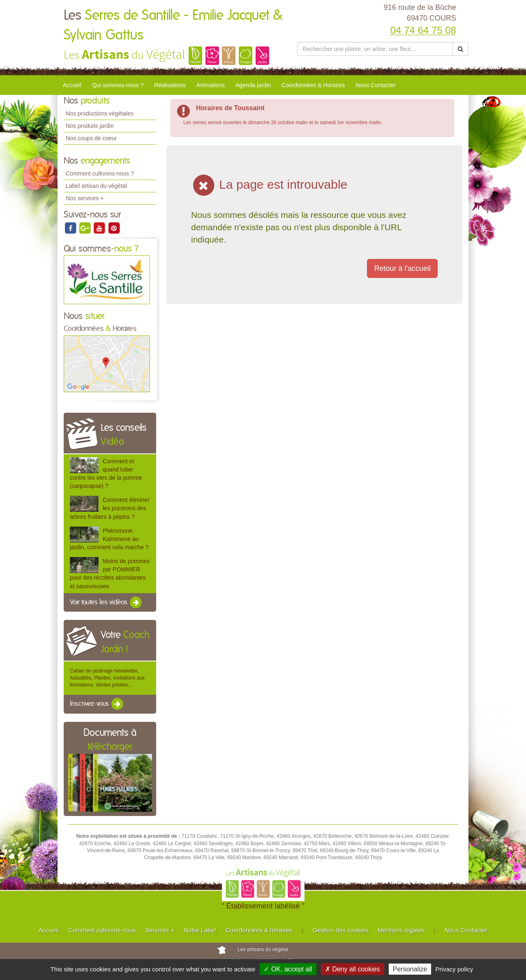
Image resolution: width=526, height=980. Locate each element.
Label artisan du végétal (96, 186)
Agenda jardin (253, 85)
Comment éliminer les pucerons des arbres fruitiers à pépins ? (110, 508)
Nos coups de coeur (91, 138)
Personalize (410, 969)
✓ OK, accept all (288, 969)
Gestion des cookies (340, 930)
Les (173, 25)
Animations (211, 85)
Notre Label (200, 930)
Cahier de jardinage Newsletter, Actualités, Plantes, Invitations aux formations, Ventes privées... (107, 678)
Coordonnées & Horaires (313, 85)
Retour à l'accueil (402, 268)
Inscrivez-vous (97, 704)
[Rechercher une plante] (375, 49)
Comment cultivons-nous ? (100, 173)
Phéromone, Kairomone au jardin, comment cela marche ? (109, 539)
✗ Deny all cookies (353, 969)
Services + (160, 930)
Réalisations (170, 85)
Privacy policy (454, 969)
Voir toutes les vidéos (106, 603)
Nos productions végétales (100, 113)
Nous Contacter (375, 85)
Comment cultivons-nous (102, 930)
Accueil (72, 85)
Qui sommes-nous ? (118, 85)
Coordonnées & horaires (259, 930)
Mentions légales (401, 930)
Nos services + (85, 198)
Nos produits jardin (90, 126)
